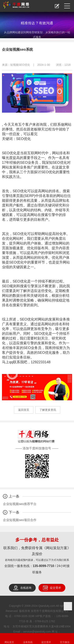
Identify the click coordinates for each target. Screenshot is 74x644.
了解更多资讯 (48, 410)
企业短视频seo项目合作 (20, 520)
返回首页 (24, 410)
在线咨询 (26, 588)
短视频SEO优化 (20, 65)
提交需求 (55, 588)
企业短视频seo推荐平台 (20, 504)
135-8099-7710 (44, 566)
